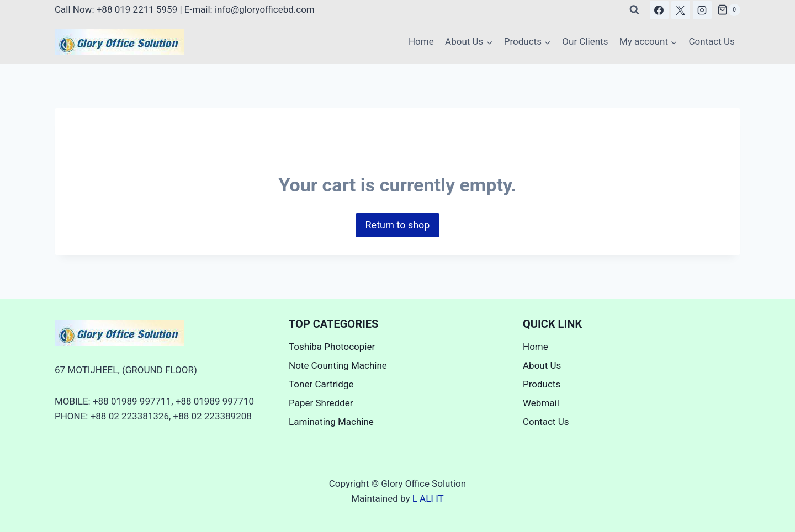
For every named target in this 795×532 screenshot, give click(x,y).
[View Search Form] (634, 10)
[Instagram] (702, 10)
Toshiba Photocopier (332, 347)
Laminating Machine (331, 422)
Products (542, 384)
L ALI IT (428, 498)
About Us (542, 365)
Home (421, 41)
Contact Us (711, 41)
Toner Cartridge (321, 384)
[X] (681, 10)
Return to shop (398, 225)
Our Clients (585, 41)
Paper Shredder (321, 403)
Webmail (541, 403)
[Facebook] (659, 10)
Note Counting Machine (338, 365)
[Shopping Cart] (729, 10)
